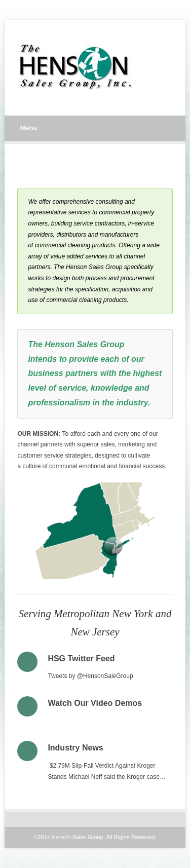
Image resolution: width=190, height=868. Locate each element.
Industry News (75, 748)
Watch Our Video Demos (95, 703)
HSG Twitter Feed (81, 658)
